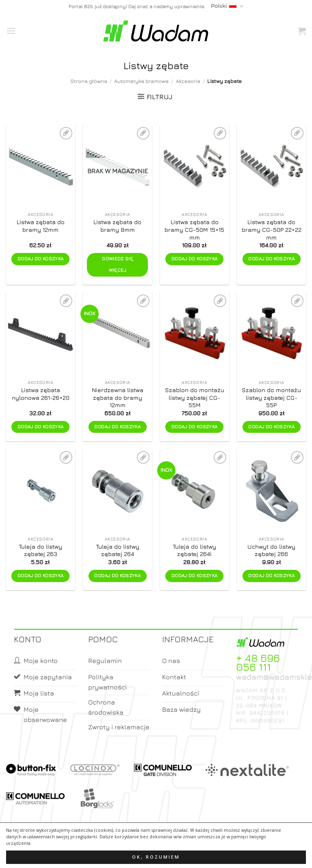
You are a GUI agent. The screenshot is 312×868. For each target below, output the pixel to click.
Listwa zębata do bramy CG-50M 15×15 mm (194, 229)
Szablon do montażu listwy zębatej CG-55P (271, 397)
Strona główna (89, 81)
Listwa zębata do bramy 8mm (117, 226)
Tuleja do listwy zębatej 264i (194, 550)
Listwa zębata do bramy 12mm (41, 226)
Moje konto (143, 854)
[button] (11, 31)
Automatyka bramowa (141, 81)
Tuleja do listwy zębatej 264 (118, 550)
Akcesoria (188, 81)
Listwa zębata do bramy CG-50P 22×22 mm (272, 229)
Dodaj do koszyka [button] (41, 259)
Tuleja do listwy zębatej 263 (40, 550)
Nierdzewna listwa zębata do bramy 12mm (118, 397)
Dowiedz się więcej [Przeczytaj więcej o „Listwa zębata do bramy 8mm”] (117, 264)
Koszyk (175, 854)
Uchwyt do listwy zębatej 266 (271, 550)
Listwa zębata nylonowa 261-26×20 (41, 394)
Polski (227, 6)
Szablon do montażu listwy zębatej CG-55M (195, 397)
